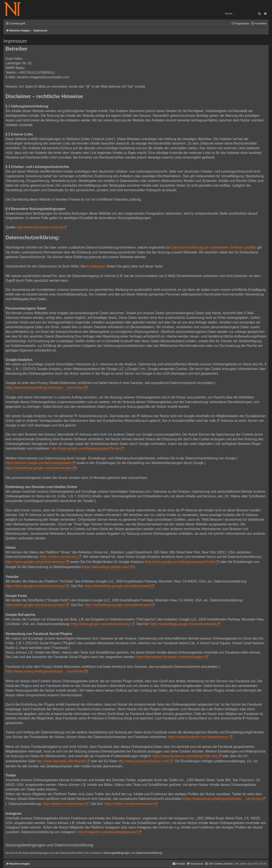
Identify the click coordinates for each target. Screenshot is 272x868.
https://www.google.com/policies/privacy (35, 562)
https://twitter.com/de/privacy (64, 804)
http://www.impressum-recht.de (40, 227)
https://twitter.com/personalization (129, 804)
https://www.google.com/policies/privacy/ (35, 586)
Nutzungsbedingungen (117, 853)
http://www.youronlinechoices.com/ (143, 761)
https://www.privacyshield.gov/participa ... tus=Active (44, 388)
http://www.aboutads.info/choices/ (61, 761)
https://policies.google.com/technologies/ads (38, 463)
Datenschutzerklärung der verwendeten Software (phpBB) (214, 247)
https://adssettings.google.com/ (106, 567)
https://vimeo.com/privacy (59, 557)
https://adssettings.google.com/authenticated (38, 468)
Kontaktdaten (96, 266)
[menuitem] (259, 24)
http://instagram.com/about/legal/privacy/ (107, 832)
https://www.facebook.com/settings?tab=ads (185, 756)
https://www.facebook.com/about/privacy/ (198, 737)
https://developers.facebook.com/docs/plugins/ (170, 657)
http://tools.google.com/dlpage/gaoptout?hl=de (85, 448)
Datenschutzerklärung (149, 853)
